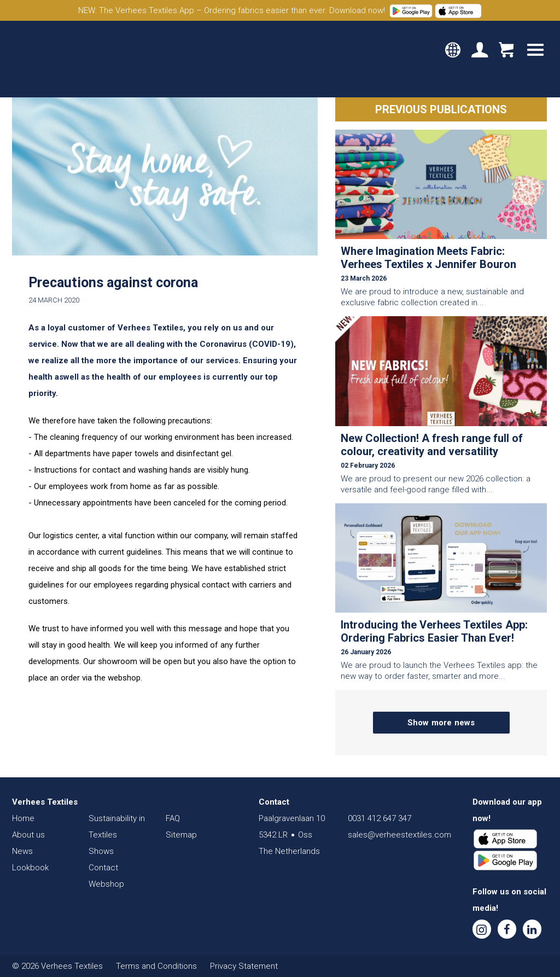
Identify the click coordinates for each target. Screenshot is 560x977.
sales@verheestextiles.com (399, 835)
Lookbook (30, 868)
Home (23, 818)
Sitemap (181, 835)
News (22, 851)
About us (28, 835)
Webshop (106, 884)
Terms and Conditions (156, 966)
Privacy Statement (244, 966)
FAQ (173, 818)
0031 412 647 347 (380, 818)
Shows (101, 851)
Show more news (441, 723)
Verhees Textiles (59, 59)
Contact (103, 868)
